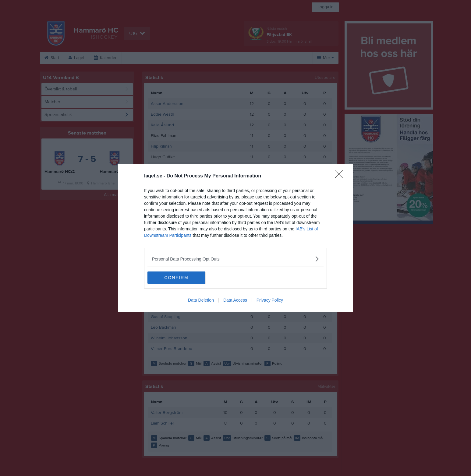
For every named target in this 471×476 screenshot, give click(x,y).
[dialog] (235, 238)
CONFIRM (176, 278)
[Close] (341, 176)
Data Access (235, 300)
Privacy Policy (270, 300)
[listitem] (235, 259)
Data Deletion (201, 300)
